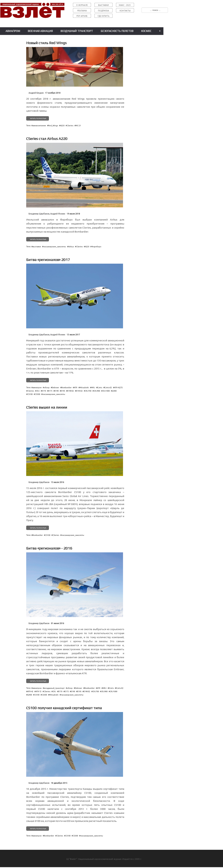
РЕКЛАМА (82, 11)
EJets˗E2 (108, 388)
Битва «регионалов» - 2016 (49, 548)
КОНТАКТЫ (125, 11)
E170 (44, 391)
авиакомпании (39, 126)
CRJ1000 (106, 391)
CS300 (37, 394)
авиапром (37, 388)
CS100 (30, 394)
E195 (63, 391)
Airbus (71, 247)
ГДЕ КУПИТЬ (103, 16)
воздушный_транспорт (54, 688)
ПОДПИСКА (103, 11)
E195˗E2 (79, 391)
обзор (47, 388)
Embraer (55, 388)
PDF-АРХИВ (82, 16)
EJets (100, 388)
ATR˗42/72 (118, 388)
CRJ (38, 391)
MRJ (93, 388)
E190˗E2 (71, 391)
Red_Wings (53, 126)
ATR (76, 388)
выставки (37, 247)
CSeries (70, 126)
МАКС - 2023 (125, 5)
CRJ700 (88, 391)
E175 (50, 391)
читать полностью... (39, 118)
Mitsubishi (84, 388)
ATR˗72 (38, 691)
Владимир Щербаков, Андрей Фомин (47, 214)
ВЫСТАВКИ (103, 5)
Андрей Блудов (36, 93)
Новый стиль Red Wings (46, 43)
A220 (62, 126)
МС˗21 (78, 126)
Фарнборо (96, 247)
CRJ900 (97, 391)
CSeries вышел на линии (47, 407)
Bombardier (67, 388)
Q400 (114, 391)
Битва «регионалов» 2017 (48, 260)
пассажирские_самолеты (55, 247)
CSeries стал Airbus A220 (47, 139)
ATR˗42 (30, 691)
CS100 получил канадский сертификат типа (64, 708)
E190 (57, 391)
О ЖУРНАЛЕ (82, 5)
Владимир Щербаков (39, 482)
